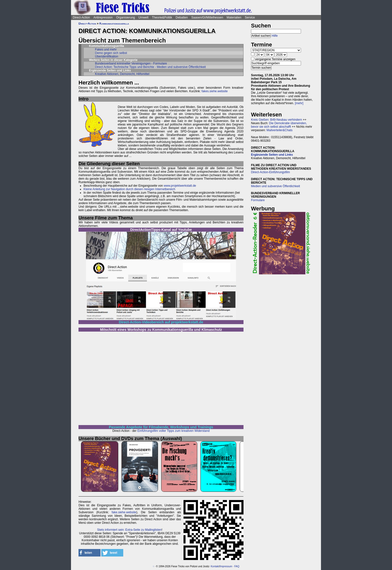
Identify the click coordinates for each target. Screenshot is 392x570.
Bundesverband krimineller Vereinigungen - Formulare (131, 63)
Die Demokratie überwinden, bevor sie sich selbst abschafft (279, 125)
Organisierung (125, 17)
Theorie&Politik (162, 17)
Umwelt (143, 17)
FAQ (237, 566)
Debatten (182, 17)
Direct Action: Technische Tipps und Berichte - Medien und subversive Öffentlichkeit (150, 67)
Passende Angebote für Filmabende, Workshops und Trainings (161, 427)
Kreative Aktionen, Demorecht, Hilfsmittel (122, 74)
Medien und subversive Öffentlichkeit (275, 186)
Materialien (234, 17)
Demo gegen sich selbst (111, 53)
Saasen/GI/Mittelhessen (207, 17)
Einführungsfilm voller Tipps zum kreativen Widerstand (174, 431)
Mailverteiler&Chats (279, 130)
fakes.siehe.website (215, 91)
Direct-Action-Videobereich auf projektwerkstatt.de (161, 322)
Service (250, 17)
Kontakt (215, 566)
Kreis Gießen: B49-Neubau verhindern (276, 120)
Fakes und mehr (106, 49)
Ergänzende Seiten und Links (272, 155)
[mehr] (299, 103)
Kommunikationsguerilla (114, 23)
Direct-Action (81, 17)
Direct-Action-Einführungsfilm (270, 172)
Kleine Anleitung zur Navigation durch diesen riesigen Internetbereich (129, 189)
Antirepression (103, 17)
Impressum (226, 566)
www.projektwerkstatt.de (180, 186)
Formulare (258, 200)
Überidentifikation (107, 56)
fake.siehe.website (124, 512)
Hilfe (275, 36)
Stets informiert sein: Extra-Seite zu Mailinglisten (129, 530)
